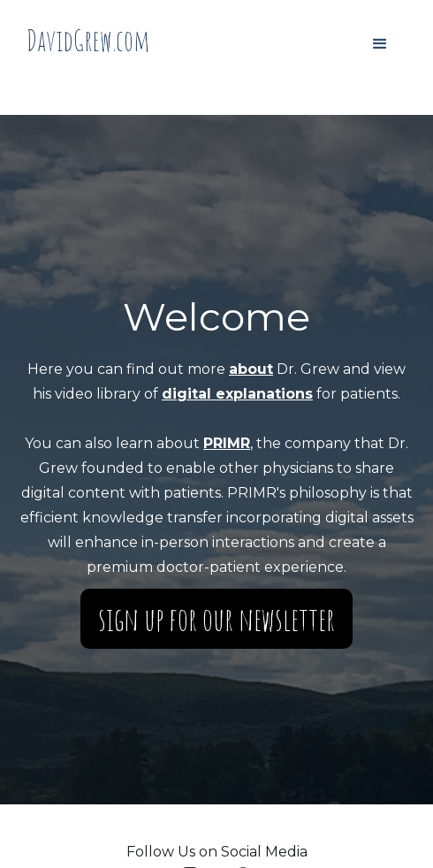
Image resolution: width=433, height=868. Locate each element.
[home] (88, 41)
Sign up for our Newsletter (216, 619)
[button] (380, 44)
